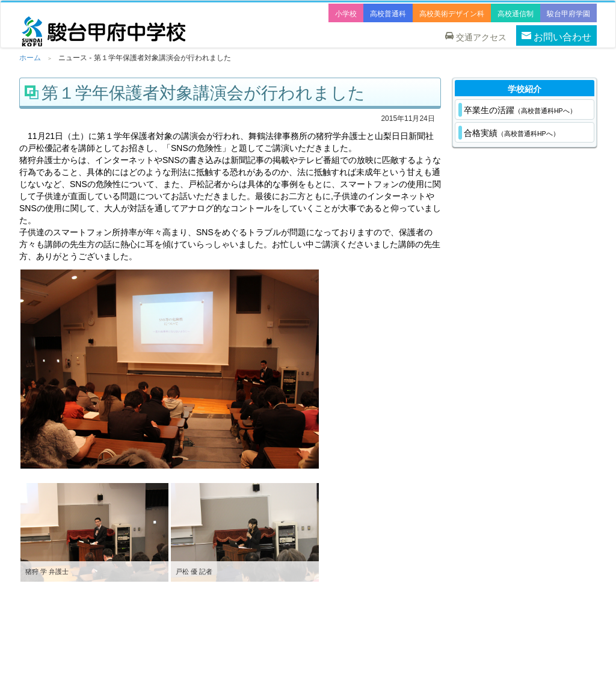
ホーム (30, 58)
